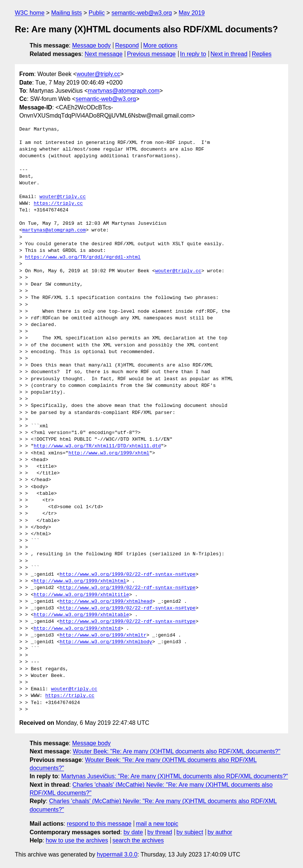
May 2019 (192, 13)
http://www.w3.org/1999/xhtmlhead (106, 602)
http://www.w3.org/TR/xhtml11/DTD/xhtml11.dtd (97, 446)
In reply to (193, 54)
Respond (127, 45)
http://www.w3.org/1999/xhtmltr (103, 635)
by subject (190, 832)
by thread (160, 832)
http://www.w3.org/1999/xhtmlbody (106, 642)
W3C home (30, 13)
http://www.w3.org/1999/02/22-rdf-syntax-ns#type (128, 575)
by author (220, 832)
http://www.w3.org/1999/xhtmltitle (81, 595)
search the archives (138, 840)
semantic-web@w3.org (142, 13)
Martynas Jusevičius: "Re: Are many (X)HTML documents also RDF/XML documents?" (174, 776)
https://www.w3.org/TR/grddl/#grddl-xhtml (83, 257)
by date (133, 832)
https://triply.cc (58, 204)
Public (97, 13)
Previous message (151, 54)
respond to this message (99, 824)
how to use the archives (77, 840)
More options (161, 45)
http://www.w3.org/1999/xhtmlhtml (80, 581)
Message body (91, 45)
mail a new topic (157, 824)
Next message (104, 54)
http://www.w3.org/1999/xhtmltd (77, 629)
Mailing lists (66, 13)
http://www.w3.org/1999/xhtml (109, 453)
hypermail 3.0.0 (117, 854)
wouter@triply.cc (98, 74)
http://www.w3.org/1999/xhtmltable (81, 615)
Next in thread (229, 54)
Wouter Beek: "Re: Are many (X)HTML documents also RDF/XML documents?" (177, 751)
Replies (262, 54)
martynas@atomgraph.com (124, 91)
